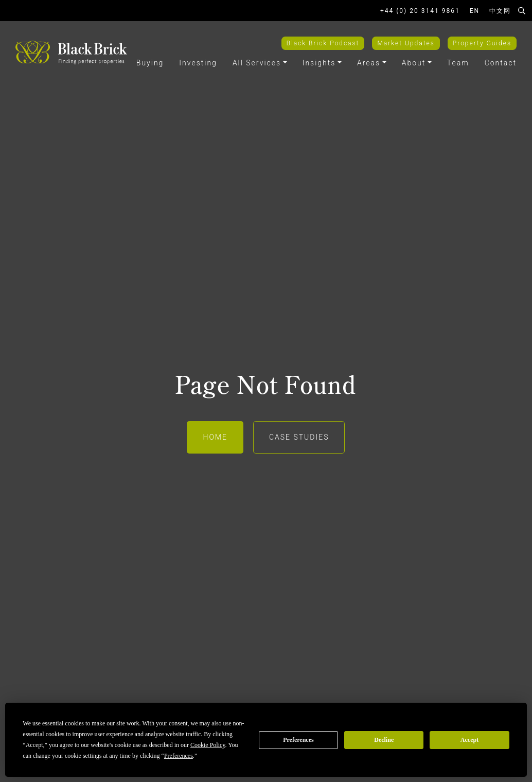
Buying (150, 63)
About (414, 63)
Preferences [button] (179, 756)
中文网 (500, 11)
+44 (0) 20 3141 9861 (420, 11)
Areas (369, 63)
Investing (198, 63)
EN (475, 11)
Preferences (298, 740)
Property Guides (482, 43)
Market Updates (406, 43)
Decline (384, 740)
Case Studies (299, 437)
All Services (257, 63)
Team (458, 63)
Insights (319, 63)
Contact (501, 63)
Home (215, 437)
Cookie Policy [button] (208, 745)
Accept (469, 740)
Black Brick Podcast (323, 43)
